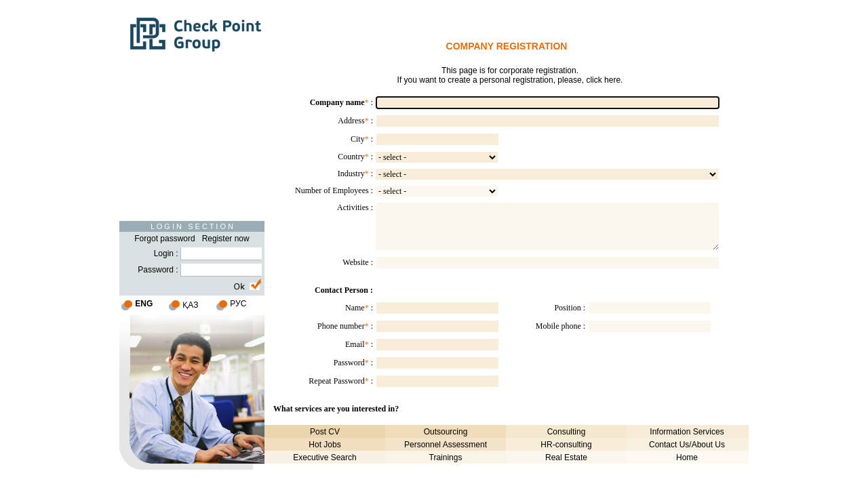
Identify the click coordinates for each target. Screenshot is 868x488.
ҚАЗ (190, 305)
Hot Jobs (324, 445)
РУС (238, 304)
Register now (226, 239)
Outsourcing (446, 432)
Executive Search (324, 457)
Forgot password (164, 239)
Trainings (446, 457)
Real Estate (566, 457)
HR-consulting (566, 445)
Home (687, 457)
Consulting (567, 432)
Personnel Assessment (446, 445)
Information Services (687, 432)
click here (603, 80)
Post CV (325, 432)
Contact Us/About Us (687, 445)
